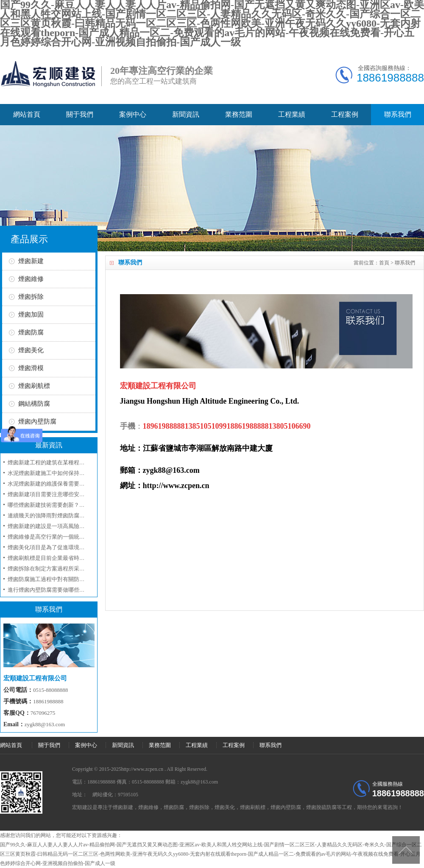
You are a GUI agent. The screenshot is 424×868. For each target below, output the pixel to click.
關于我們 (80, 114)
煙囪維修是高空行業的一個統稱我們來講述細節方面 (71, 537)
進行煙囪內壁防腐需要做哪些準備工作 (54, 590)
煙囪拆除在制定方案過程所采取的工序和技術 (63, 569)
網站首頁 (27, 114)
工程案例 (345, 114)
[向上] (406, 850)
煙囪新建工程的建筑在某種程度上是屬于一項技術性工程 (77, 462)
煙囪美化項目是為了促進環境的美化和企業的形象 (68, 547)
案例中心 (133, 114)
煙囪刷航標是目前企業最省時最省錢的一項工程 (66, 558)
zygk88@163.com (45, 724)
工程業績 (292, 114)
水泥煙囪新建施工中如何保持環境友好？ (57, 473)
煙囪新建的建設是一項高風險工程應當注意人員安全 (71, 526)
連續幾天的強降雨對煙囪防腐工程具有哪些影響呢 (68, 515)
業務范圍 (239, 114)
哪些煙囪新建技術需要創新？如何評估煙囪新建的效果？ (77, 505)
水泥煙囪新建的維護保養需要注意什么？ (57, 484)
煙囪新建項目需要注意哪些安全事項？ (54, 494)
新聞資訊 (186, 114)
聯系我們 (398, 114)
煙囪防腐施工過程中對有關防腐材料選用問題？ (66, 579)
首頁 (384, 263)
